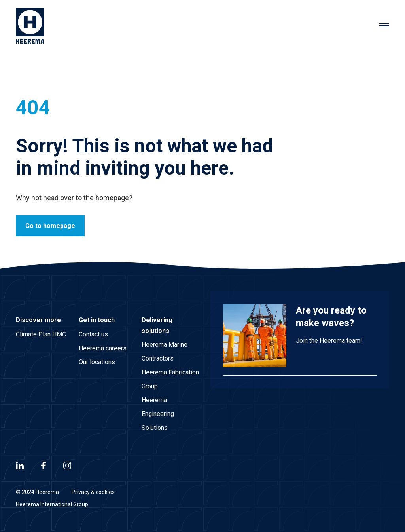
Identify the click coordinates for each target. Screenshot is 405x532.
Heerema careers (103, 348)
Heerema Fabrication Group (170, 379)
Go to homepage (50, 226)
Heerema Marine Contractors (165, 351)
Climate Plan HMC (41, 334)
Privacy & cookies (93, 492)
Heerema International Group (52, 504)
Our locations (97, 362)
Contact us (93, 334)
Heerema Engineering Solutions (158, 414)
